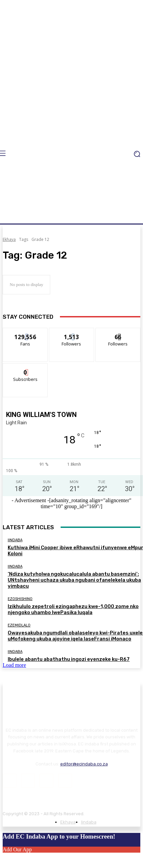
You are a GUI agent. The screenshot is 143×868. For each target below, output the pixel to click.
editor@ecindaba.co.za (84, 764)
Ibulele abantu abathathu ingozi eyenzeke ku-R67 (69, 659)
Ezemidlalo (19, 625)
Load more (14, 665)
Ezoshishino (20, 599)
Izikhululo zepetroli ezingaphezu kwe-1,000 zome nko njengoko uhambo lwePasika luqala (73, 609)
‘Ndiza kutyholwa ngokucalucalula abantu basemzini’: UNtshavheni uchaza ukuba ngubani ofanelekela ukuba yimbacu (74, 580)
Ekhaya (9, 239)
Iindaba (15, 540)
